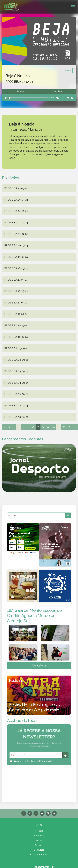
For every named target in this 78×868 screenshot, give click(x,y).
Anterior (21, 91)
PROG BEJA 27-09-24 (16, 188)
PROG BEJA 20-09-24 (16, 245)
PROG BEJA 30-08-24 (16, 417)
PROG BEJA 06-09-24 (16, 360)
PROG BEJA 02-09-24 (16, 405)
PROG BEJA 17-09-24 (16, 280)
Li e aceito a (31, 761)
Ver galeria (39, 666)
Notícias (39, 831)
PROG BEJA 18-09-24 (16, 268)
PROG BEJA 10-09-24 (16, 337)
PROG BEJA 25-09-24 (16, 211)
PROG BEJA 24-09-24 (16, 223)
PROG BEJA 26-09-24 (16, 200)
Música (39, 840)
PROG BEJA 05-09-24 (16, 371)
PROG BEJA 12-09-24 (16, 314)
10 (53, 427)
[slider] (28, 98)
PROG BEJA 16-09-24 (16, 291)
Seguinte (57, 91)
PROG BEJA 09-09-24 (16, 348)
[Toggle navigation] (73, 7)
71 (70, 427)
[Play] (6, 98)
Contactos (39, 850)
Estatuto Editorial (39, 855)
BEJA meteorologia (39, 780)
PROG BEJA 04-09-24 (16, 383)
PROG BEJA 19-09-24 (16, 257)
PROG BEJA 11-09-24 (16, 325)
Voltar (68, 71)
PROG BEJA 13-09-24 (16, 303)
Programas (39, 836)
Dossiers (39, 845)
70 (64, 427)
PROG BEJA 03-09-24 (16, 394)
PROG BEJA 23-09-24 (16, 234)
